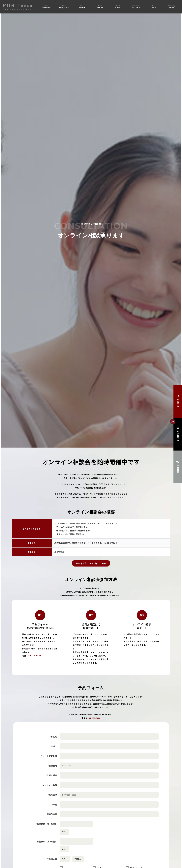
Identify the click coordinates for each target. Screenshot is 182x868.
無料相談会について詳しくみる (91, 563)
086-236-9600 (34, 656)
